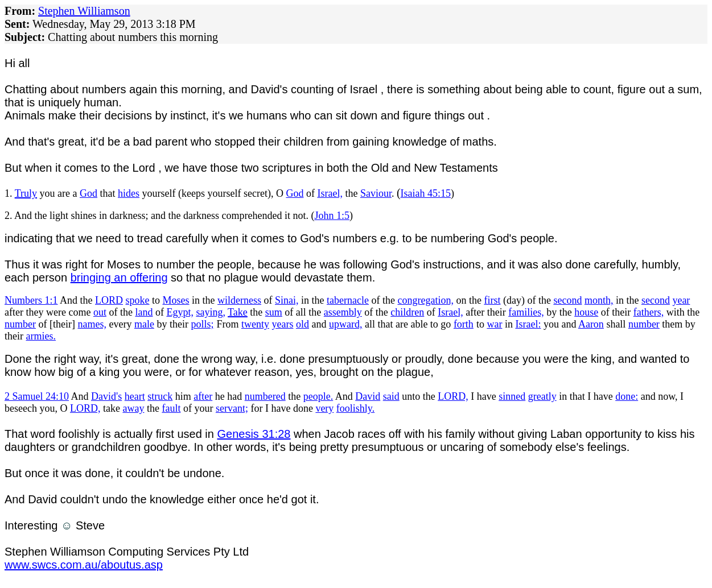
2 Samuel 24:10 (37, 396)
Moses (176, 300)
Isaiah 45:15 (426, 193)
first (492, 300)
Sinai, (287, 300)
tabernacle (348, 300)
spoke (138, 300)
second (567, 300)
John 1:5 (332, 216)
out (100, 312)
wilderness (239, 300)
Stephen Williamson (84, 11)
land (144, 312)
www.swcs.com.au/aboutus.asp (84, 565)
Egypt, (180, 312)
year (681, 300)
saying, (211, 312)
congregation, (425, 300)
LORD (109, 300)
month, (599, 300)
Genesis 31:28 (254, 434)
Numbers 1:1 (31, 300)
